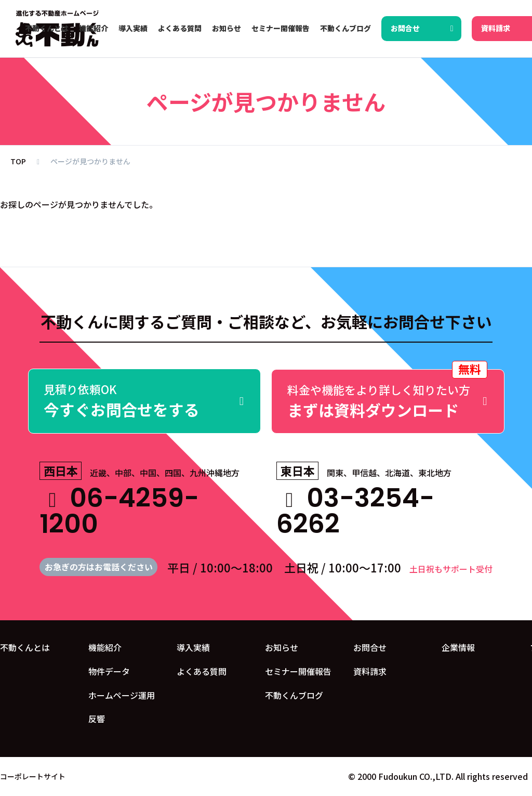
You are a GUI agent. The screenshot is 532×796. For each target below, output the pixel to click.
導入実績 (193, 647)
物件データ (109, 671)
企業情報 (458, 647)
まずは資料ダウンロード (388, 395)
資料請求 (370, 671)
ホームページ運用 (122, 695)
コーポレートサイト (33, 776)
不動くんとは (25, 647)
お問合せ (370, 647)
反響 (97, 719)
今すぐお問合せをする (145, 401)
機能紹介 (105, 647)
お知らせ (282, 647)
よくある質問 (202, 671)
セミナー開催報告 (298, 671)
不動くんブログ (294, 695)
